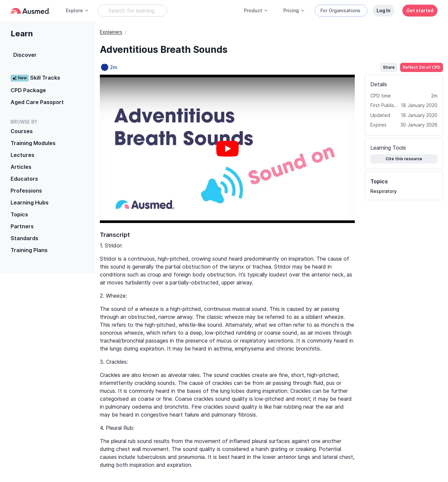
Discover (25, 55)
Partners (22, 226)
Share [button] (389, 67)
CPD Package (28, 90)
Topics (19, 214)
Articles (21, 167)
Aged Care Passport (37, 102)
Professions (26, 191)
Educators (24, 179)
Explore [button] (77, 10)
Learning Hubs (30, 203)
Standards (24, 238)
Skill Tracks (35, 78)
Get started (420, 10)
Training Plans (29, 250)
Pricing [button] (294, 10)
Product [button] (256, 10)
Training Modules (33, 143)
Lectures (22, 155)
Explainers (111, 32)
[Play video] (227, 149)
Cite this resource (404, 159)
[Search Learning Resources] (132, 11)
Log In (384, 10)
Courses (22, 131)
